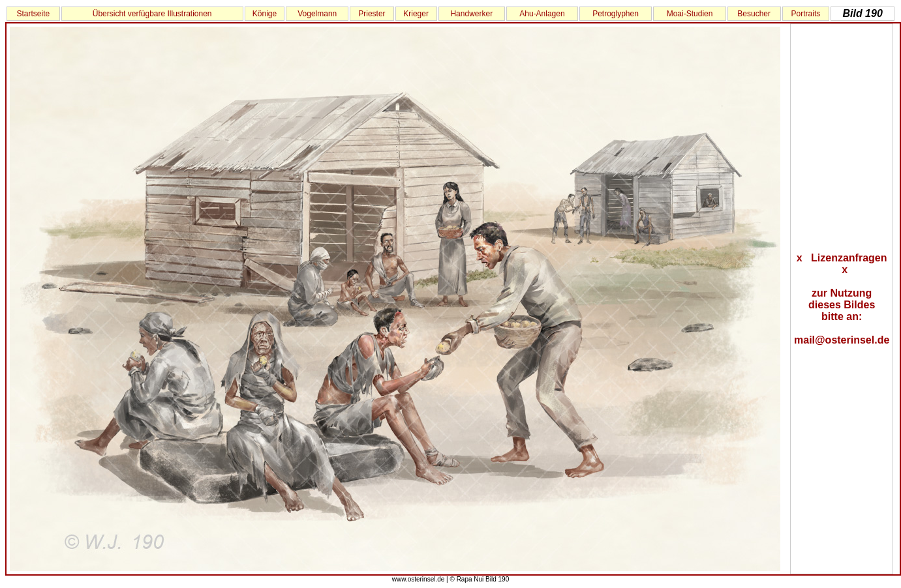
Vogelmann (317, 14)
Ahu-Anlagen (542, 14)
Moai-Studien (690, 14)
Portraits (806, 14)
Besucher (754, 14)
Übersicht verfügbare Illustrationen (152, 14)
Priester (372, 14)
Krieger (416, 14)
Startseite (33, 14)
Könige (265, 14)
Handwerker (471, 14)
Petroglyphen (616, 14)
